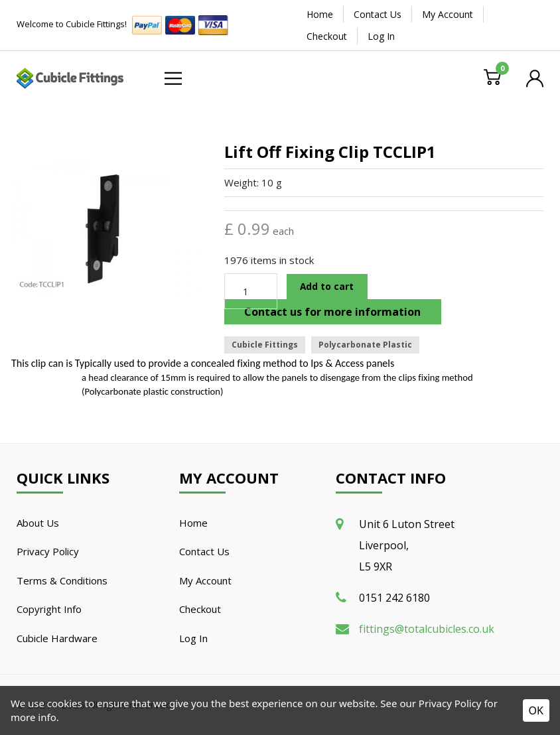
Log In (381, 36)
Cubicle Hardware (57, 638)
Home (320, 14)
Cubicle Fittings (265, 345)
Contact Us (378, 14)
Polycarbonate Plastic (365, 345)
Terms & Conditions (62, 580)
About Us (38, 523)
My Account (448, 14)
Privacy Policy (48, 551)
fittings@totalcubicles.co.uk (427, 629)
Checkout (327, 36)
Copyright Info (49, 609)
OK (536, 710)
